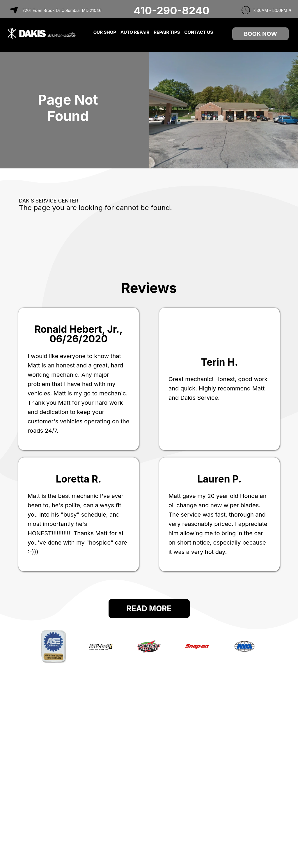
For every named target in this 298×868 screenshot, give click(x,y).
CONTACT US (199, 32)
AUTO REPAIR (135, 32)
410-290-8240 (171, 10)
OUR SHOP (105, 32)
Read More (149, 609)
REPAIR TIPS (167, 32)
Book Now (260, 34)
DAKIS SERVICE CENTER (49, 201)
